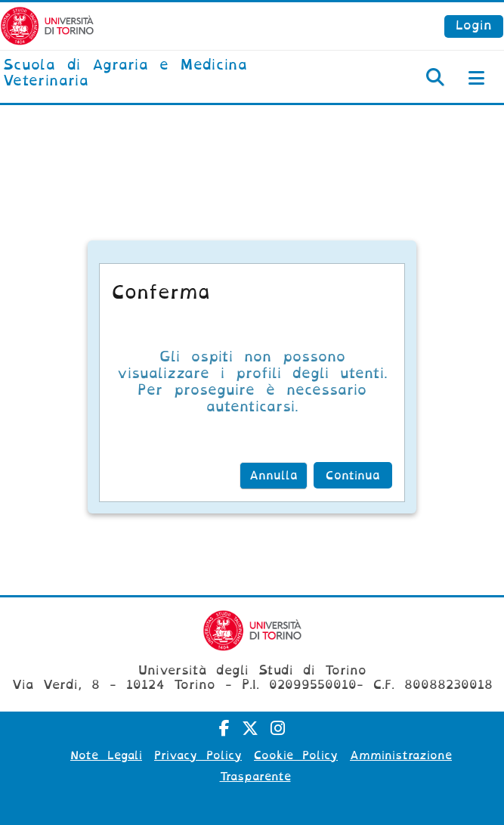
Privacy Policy (198, 755)
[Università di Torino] (47, 25)
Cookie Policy (296, 755)
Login (474, 25)
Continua (353, 476)
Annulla (274, 476)
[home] (168, 74)
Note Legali (106, 755)
